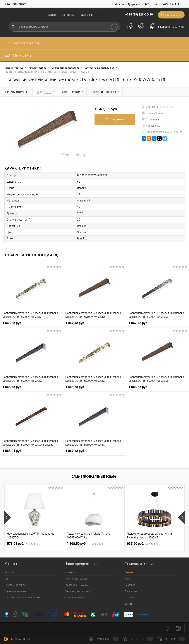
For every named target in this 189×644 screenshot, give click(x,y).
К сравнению (151, 126)
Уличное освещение (15, 591)
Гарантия (130, 597)
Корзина (171, 639)
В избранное (151, 119)
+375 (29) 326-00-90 (139, 15)
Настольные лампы (15, 585)
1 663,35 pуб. (106, 109)
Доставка (87, 15)
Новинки (69, 572)
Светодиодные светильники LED (22, 597)
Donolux (81, 188)
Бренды (129, 604)
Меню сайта (18, 55)
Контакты (68, 15)
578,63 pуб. (23, 543)
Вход (7, 4)
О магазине (131, 591)
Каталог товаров (22, 43)
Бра (6, 578)
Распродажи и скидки (76, 585)
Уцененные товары (75, 597)
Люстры (9, 572)
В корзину (115, 119)
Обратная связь (18, 639)
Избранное (138, 639)
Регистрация (19, 4)
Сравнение (104, 639)
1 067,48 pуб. (75, 323)
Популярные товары (76, 578)
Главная (51, 15)
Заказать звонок (171, 15)
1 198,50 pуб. (85, 543)
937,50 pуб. (143, 543)
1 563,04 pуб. (12, 451)
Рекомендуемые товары (78, 591)
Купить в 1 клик (152, 113)
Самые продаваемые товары (94, 476)
